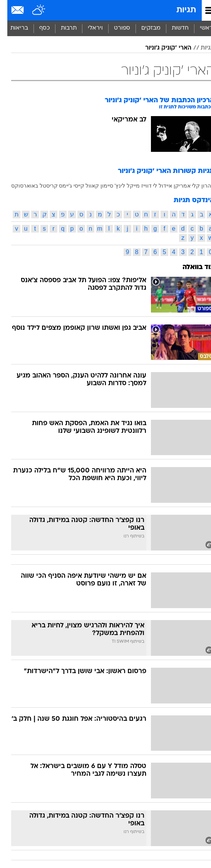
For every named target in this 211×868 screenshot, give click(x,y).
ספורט (115, 28)
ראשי (199, 28)
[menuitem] (173, 28)
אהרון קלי (196, 186)
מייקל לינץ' (120, 186)
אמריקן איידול (167, 186)
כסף (37, 28)
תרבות (61, 28)
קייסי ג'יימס (64, 186)
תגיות (179, 10)
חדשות (173, 28)
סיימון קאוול (92, 186)
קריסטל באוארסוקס (27, 186)
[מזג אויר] (32, 10)
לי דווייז (142, 186)
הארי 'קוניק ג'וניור (161, 48)
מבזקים (144, 28)
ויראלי (88, 28)
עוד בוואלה (191, 267)
